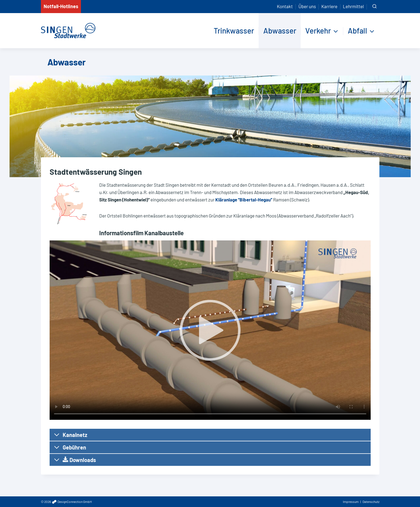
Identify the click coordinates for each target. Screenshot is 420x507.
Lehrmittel (353, 6)
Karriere (329, 6)
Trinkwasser (234, 31)
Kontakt (285, 6)
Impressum (351, 502)
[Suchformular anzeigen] (374, 7)
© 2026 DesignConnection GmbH (66, 502)
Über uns (307, 6)
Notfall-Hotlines (61, 6)
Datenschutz (371, 502)
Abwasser (280, 31)
